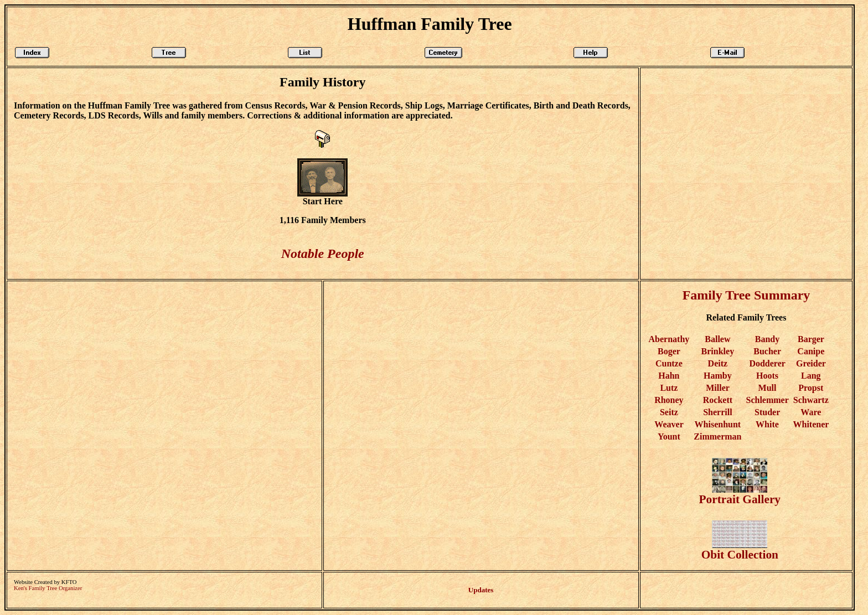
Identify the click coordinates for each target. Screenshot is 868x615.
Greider (811, 363)
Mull (768, 388)
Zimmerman (717, 436)
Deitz (718, 363)
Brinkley (718, 351)
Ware (811, 412)
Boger (669, 351)
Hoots (767, 376)
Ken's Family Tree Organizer (48, 588)
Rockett (718, 400)
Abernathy (669, 339)
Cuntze (669, 363)
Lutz (669, 388)
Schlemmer (767, 400)
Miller (717, 388)
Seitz (669, 412)
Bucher (767, 351)
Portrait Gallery (740, 494)
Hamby (718, 376)
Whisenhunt (718, 424)
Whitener (811, 424)
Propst (811, 388)
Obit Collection (740, 549)
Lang (811, 376)
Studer (767, 412)
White (767, 424)
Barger (811, 339)
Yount (669, 436)
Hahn (669, 376)
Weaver (669, 424)
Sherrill (717, 412)
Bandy (767, 339)
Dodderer (767, 363)
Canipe (811, 351)
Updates (481, 590)
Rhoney (669, 400)
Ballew (717, 339)
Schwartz (811, 400)
